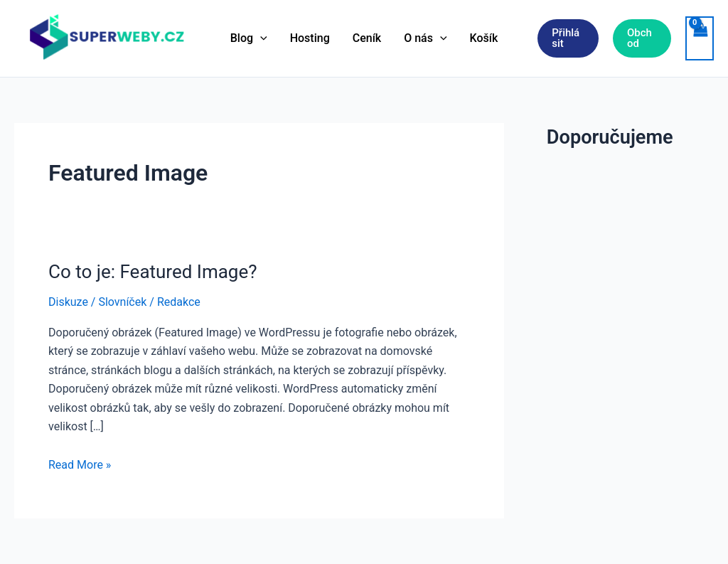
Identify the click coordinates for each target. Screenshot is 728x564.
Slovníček (122, 302)
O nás (425, 38)
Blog (249, 38)
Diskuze (68, 302)
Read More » (80, 465)
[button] (568, 38)
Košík (484, 38)
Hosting (310, 38)
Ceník (367, 38)
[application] (260, 38)
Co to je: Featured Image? (153, 272)
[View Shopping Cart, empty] (700, 38)
